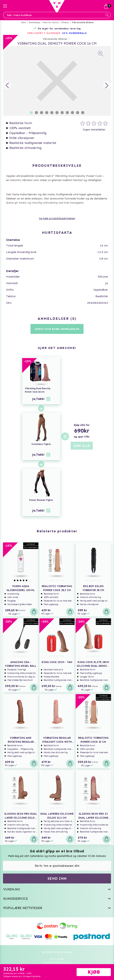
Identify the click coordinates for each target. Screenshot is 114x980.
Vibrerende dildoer (83, 23)
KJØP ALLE (82, 446)
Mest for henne (51, 23)
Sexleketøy (35, 23)
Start (24, 23)
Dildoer (65, 23)
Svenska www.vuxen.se (57, 963)
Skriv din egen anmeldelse (57, 329)
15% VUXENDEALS (74, 33)
